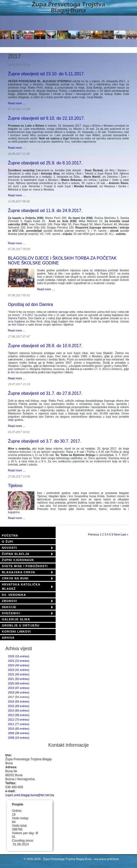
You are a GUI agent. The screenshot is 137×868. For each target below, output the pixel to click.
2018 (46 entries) (19, 692)
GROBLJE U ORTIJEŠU (21, 625)
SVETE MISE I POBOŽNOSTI (25, 566)
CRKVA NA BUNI (15, 578)
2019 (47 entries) (19, 688)
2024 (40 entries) (19, 665)
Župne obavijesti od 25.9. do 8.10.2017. (45, 163)
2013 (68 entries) (19, 715)
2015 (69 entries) (19, 706)
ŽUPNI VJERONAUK (18, 560)
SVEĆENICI (11, 613)
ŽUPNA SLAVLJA (16, 554)
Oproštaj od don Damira (30, 304)
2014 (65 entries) (19, 711)
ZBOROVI (10, 601)
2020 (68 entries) (19, 683)
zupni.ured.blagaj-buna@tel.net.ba (30, 795)
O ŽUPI (8, 542)
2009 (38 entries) (19, 733)
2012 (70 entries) (19, 720)
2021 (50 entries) (19, 679)
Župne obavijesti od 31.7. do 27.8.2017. (45, 393)
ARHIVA (8, 638)
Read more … (17, 103)
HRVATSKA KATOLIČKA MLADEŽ (21, 587)
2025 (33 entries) (19, 661)
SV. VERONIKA (14, 595)
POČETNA (10, 535)
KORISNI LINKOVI (16, 632)
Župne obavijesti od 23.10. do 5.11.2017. (46, 74)
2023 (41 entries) (19, 670)
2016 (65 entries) (19, 701)
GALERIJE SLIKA (16, 619)
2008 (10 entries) (19, 738)
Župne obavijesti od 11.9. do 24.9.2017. (45, 211)
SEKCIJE (9, 607)
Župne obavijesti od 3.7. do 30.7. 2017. (45, 441)
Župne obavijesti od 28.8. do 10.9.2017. (45, 346)
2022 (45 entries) (19, 674)
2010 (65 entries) (19, 729)
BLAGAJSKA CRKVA (19, 572)
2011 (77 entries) (19, 724)
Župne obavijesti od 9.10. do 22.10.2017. (46, 118)
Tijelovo (15, 486)
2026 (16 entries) (19, 656)
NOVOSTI (9, 548)
